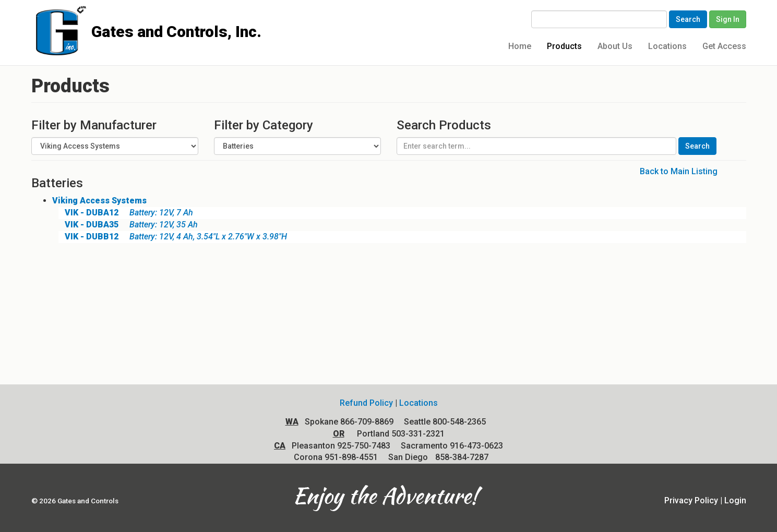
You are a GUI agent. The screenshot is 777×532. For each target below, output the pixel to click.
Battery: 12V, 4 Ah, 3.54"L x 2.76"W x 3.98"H (173, 237)
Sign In (728, 19)
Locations (667, 46)
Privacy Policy (691, 500)
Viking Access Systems (99, 201)
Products (564, 46)
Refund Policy (366, 403)
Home (520, 46)
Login (735, 500)
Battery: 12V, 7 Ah (126, 213)
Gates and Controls (35, 16)
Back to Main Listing (679, 171)
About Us (615, 46)
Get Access (724, 46)
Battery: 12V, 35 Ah (128, 225)
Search (688, 19)
